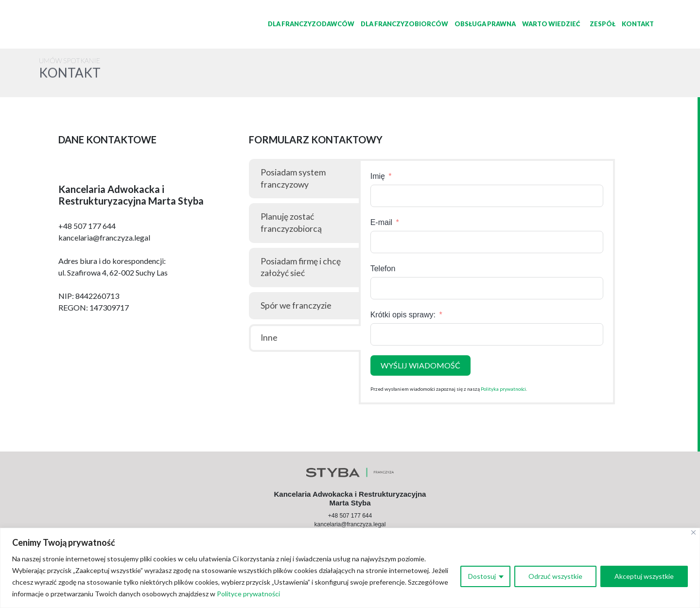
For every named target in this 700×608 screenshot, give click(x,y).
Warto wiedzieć (551, 24)
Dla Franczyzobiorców (404, 24)
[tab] (305, 179)
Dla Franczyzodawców (311, 24)
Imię (378, 176)
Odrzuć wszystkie (555, 576)
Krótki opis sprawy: (404, 315)
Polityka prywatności (503, 389)
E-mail (381, 222)
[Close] (693, 532)
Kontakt (638, 24)
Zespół (603, 24)
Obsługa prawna (485, 24)
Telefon (383, 269)
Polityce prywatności (248, 594)
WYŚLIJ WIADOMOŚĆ (420, 365)
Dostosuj (482, 576)
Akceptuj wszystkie (644, 576)
